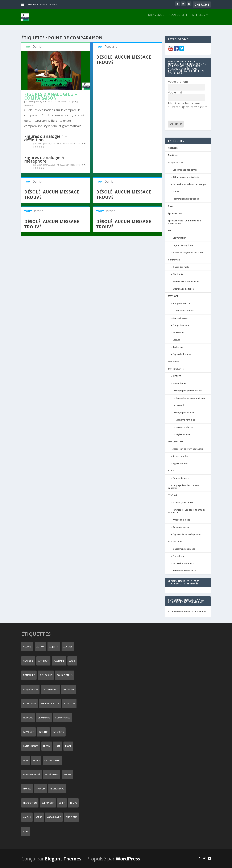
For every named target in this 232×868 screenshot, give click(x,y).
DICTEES (177, 376)
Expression (178, 332)
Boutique (173, 155)
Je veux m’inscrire (194, 107)
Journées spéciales (185, 245)
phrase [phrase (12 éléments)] (67, 774)
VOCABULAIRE (175, 541)
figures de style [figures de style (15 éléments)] (50, 703)
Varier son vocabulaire (184, 570)
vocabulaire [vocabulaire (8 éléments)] (54, 817)
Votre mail (175, 92)
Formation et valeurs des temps (189, 184)
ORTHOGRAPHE (176, 369)
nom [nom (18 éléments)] (26, 760)
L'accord (180, 405)
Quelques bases (181, 527)
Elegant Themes (63, 858)
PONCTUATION (176, 441)
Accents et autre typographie (188, 449)
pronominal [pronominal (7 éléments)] (57, 788)
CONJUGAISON (175, 162)
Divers (171, 206)
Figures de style (181, 478)
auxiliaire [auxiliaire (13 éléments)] (59, 661)
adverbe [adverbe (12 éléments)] (68, 646)
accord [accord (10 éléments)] (27, 646)
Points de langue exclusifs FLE (188, 252)
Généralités (178, 274)
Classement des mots (184, 549)
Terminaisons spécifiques (186, 199)
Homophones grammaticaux (190, 398)
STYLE (69, 102)
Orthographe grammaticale (187, 390)
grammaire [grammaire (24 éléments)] (44, 717)
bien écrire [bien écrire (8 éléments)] (46, 675)
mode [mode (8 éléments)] (68, 746)
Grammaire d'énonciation (186, 281)
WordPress (128, 858)
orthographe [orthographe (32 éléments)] (52, 760)
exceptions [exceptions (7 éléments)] (29, 703)
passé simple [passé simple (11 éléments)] (52, 774)
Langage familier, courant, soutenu (184, 486)
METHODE (173, 296)
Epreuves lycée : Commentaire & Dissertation (185, 222)
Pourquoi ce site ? (48, 4)
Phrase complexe (181, 520)
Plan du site (178, 20)
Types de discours (182, 354)
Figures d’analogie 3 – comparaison (51, 96)
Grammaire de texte (183, 289)
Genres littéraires (185, 310)
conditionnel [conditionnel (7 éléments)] (65, 675)
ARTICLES (199, 20)
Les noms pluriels (184, 427)
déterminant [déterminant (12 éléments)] (50, 689)
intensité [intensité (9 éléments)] (58, 732)
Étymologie (178, 556)
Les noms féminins (185, 420)
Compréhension (181, 325)
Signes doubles (180, 456)
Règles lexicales (183, 434)
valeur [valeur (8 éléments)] (27, 817)
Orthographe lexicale (183, 412)
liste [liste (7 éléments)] (58, 746)
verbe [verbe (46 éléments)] (39, 817)
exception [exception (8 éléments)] (69, 689)
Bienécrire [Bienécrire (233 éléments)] (29, 675)
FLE (170, 230)
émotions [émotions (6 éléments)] (71, 817)
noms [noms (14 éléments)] (36, 760)
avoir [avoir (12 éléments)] (72, 661)
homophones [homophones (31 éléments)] (63, 717)
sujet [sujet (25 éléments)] (62, 803)
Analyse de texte (181, 303)
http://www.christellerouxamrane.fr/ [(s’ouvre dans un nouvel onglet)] (187, 611)
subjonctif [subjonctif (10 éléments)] (48, 803)
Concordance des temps (185, 170)
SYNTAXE (173, 495)
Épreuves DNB (175, 213)
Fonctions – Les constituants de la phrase (187, 511)
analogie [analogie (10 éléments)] (28, 661)
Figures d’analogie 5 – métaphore (46, 159)
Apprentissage (180, 318)
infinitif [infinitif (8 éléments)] (43, 732)
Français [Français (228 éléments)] (28, 717)
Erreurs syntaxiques (183, 502)
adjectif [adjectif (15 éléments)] (54, 646)
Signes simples (180, 463)
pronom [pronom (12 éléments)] (40, 788)
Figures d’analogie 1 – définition (46, 138)
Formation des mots (183, 563)
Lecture (176, 340)
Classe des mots (181, 267)
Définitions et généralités (186, 177)
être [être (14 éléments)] (26, 831)
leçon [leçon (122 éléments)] (47, 746)
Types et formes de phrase (187, 534)
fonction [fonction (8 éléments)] (69, 703)
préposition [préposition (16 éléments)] (30, 803)
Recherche (178, 347)
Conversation (179, 238)
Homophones (179, 383)
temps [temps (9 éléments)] (73, 803)
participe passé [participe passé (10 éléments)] (32, 774)
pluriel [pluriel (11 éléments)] (27, 788)
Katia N (31, 102)
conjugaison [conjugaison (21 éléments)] (30, 689)
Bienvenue (156, 20)
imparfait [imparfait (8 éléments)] (28, 732)
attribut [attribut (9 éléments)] (43, 661)
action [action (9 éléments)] (40, 646)
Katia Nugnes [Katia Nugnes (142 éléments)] (31, 746)
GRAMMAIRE (174, 260)
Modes (176, 191)
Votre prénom (178, 81)
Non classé (61, 102)
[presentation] (191, 115)
